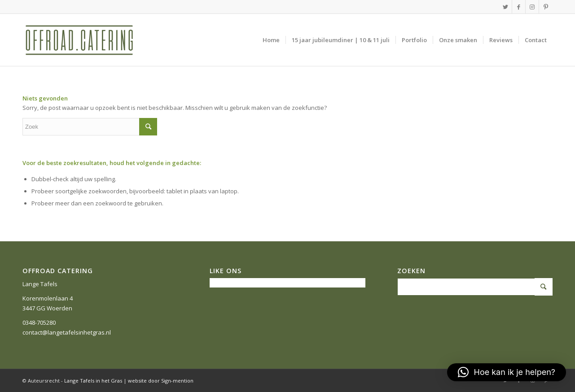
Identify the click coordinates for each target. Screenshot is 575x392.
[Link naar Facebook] (519, 7)
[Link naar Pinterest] (546, 7)
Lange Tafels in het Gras (93, 381)
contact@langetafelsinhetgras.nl (67, 332)
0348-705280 (39, 322)
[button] (507, 372)
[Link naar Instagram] (532, 7)
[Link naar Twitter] (505, 7)
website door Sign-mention (161, 381)
